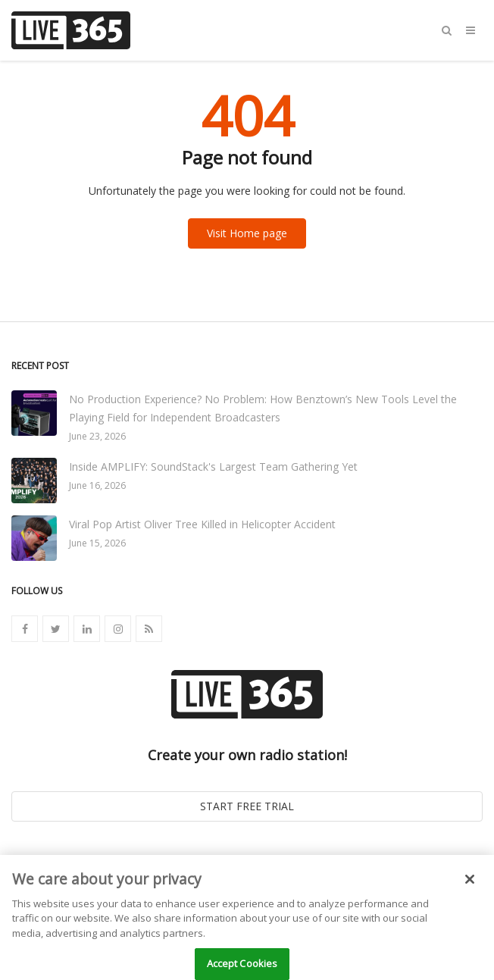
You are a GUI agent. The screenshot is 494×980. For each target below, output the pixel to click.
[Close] (470, 885)
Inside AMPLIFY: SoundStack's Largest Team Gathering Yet (213, 467)
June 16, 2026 (97, 485)
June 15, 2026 (97, 543)
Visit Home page (247, 233)
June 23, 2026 (97, 436)
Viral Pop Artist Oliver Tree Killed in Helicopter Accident (202, 524)
